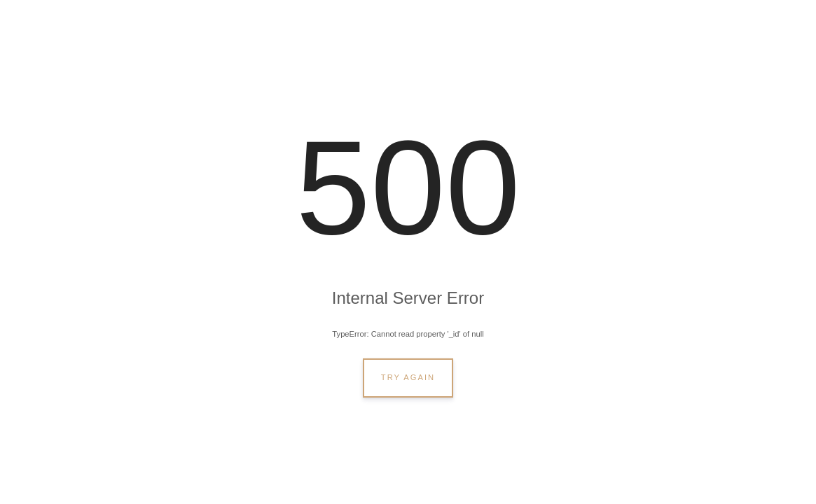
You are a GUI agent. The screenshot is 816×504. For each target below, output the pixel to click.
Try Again (408, 377)
